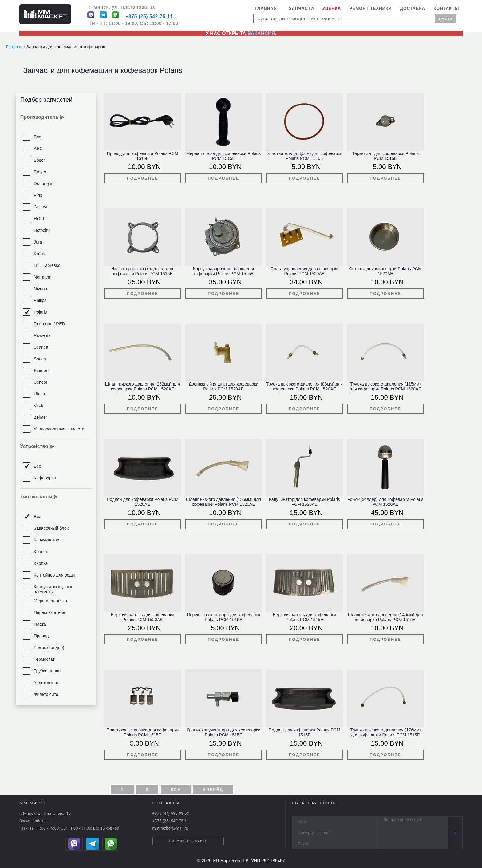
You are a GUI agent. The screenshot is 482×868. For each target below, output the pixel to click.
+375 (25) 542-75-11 (149, 17)
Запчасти (301, 8)
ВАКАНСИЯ (261, 33)
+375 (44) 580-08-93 (170, 813)
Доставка (413, 8)
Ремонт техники (370, 8)
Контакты (446, 8)
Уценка (332, 8)
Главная (266, 8)
